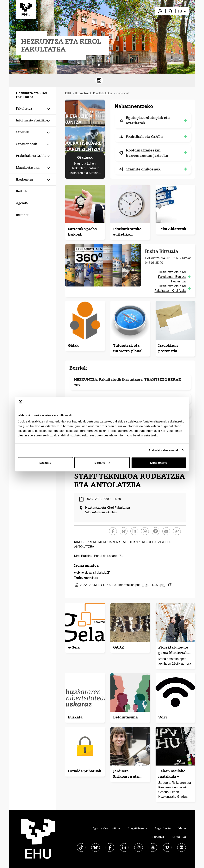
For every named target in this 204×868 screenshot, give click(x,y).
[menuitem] (182, 11)
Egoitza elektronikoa (106, 828)
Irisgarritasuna (137, 828)
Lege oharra (163, 828)
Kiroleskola (102, 573)
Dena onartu (159, 462)
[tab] (99, 65)
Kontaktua (179, 837)
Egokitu (102, 462)
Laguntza (158, 837)
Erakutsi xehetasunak (164, 450)
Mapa (182, 828)
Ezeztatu (45, 462)
